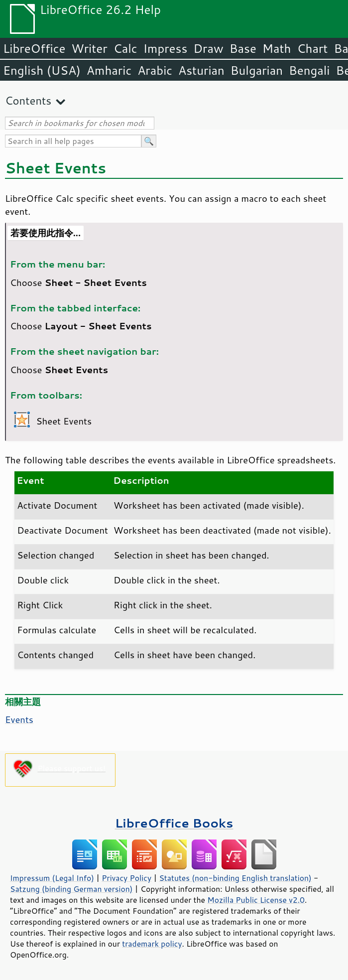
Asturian (201, 70)
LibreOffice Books (174, 823)
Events (19, 719)
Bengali (309, 70)
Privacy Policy (126, 878)
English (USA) (42, 70)
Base (243, 48)
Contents (28, 100)
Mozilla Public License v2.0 (256, 900)
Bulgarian (257, 70)
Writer (89, 48)
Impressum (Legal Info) (52, 878)
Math (277, 48)
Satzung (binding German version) (71, 889)
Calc (125, 48)
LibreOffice (34, 48)
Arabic (155, 70)
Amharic (109, 70)
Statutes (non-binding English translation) (235, 878)
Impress (166, 48)
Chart (312, 48)
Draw (208, 48)
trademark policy (152, 944)
